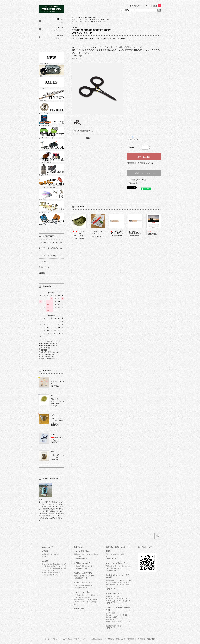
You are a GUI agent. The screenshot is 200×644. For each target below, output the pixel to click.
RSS (148, 639)
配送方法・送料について (117, 639)
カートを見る (155, 6)
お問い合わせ (68, 639)
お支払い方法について (99, 639)
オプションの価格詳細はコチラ (83, 131)
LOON (80, 18)
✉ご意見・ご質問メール (47, 359)
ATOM (153, 639)
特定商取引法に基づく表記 (136, 639)
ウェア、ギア (83, 20)
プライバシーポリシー (82, 639)
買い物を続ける (135, 183)
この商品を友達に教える (138, 180)
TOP (73, 18)
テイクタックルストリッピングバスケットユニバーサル (83, 234)
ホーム (47, 639)
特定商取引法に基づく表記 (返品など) (140, 163)
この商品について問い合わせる (144, 173)
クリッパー (102, 22)
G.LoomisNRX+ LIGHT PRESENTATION (122, 232)
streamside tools (90, 18)
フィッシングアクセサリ (86, 22)
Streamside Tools (103, 20)
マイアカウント (137, 6)
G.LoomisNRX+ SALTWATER (137, 232)
